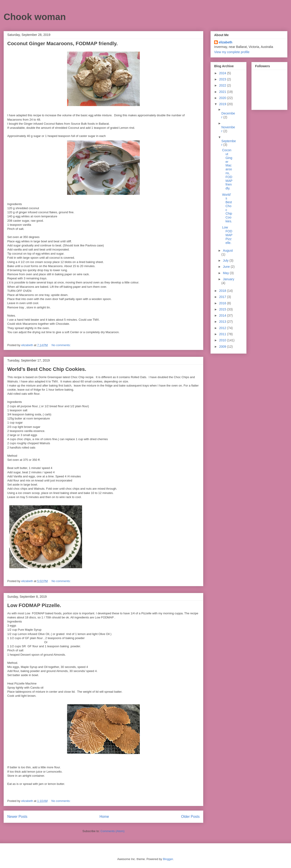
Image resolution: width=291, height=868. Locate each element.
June (227, 267)
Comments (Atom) (112, 831)
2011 (223, 334)
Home (104, 817)
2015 (223, 309)
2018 (223, 291)
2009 (223, 347)
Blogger (168, 859)
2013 (223, 322)
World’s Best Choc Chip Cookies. (47, 369)
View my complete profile (232, 52)
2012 (223, 328)
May (226, 273)
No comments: (61, 345)
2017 (223, 297)
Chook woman (35, 17)
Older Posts (190, 817)
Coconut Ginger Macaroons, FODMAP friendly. (63, 43)
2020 (223, 98)
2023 (223, 79)
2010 (223, 340)
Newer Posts (17, 817)
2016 (223, 303)
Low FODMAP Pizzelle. (34, 605)
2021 (223, 92)
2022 (223, 85)
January (228, 279)
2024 (223, 73)
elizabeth (226, 42)
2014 (223, 315)
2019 (223, 104)
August (228, 250)
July (226, 260)
